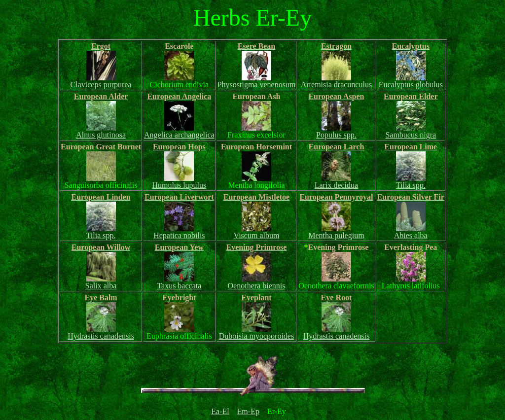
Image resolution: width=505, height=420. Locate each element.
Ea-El (220, 411)
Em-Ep (248, 411)
